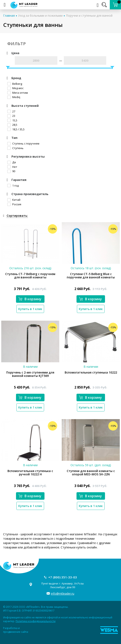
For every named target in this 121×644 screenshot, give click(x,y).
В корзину (30, 299)
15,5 (12, 120)
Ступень (15, 148)
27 (11, 111)
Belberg (15, 84)
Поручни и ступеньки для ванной (89, 16)
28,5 (12, 125)
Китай (14, 200)
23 (11, 116)
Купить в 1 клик (30, 309)
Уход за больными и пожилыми (40, 16)
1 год (13, 186)
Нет (12, 167)
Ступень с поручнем (23, 143)
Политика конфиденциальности (36, 621)
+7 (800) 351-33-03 (63, 577)
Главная (9, 16)
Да (12, 162)
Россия (14, 204)
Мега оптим (18, 93)
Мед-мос (15, 88)
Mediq (14, 97)
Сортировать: (17, 216)
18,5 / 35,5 (16, 129)
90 (11, 171)
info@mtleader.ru (63, 594)
